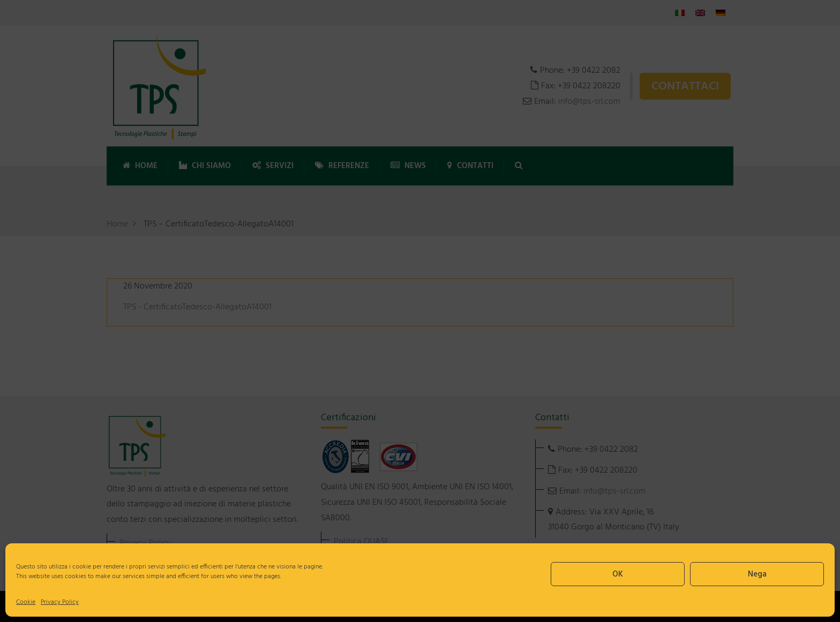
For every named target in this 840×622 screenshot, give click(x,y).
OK (618, 574)
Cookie (26, 602)
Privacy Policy (60, 602)
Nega (757, 574)
